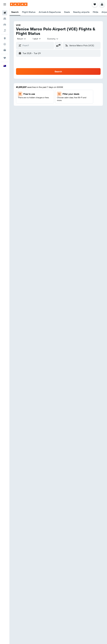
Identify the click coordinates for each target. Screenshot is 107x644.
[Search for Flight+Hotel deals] (5, 30)
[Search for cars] (5, 25)
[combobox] (22, 39)
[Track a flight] (5, 44)
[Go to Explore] (5, 38)
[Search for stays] (5, 19)
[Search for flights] (5, 13)
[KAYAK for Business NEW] (5, 50)
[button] (5, 4)
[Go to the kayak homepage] (19, 4)
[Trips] (5, 58)
